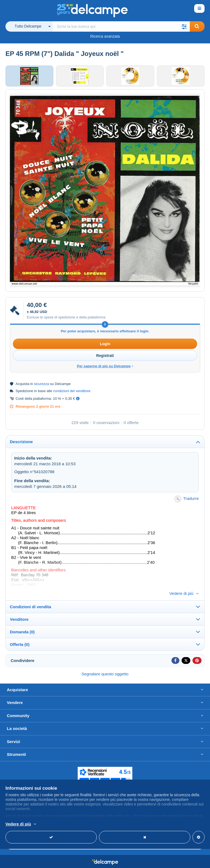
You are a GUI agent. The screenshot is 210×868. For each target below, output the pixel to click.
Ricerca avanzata (105, 36)
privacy (197, 861)
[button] (184, 26)
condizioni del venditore (72, 392)
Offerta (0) (20, 636)
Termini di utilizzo (171, 861)
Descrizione (21, 443)
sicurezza (41, 385)
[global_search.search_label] (121, 26)
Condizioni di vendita (30, 599)
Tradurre (187, 500)
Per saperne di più (54, 824)
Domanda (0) (22, 624)
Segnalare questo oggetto (105, 666)
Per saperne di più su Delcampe (105, 367)
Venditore (19, 611)
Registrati (105, 357)
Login (105, 345)
